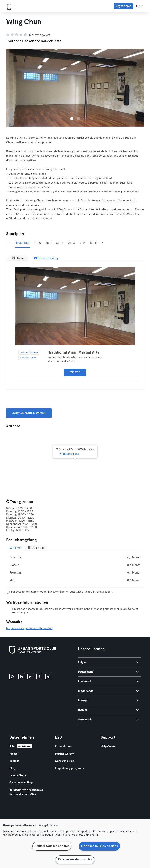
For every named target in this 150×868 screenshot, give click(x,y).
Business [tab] (36, 548)
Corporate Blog (65, 761)
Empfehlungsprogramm (70, 768)
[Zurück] (9, 243)
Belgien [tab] (108, 662)
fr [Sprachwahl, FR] (139, 6)
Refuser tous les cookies (52, 846)
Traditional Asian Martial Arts (74, 352)
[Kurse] (18, 258)
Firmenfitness (64, 747)
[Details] (75, 306)
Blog (12, 768)
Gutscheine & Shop (21, 783)
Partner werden (65, 754)
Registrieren (123, 6)
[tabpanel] (75, 569)
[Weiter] (102, 243)
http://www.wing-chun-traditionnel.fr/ (29, 629)
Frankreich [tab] (108, 681)
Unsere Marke (18, 775)
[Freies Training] (46, 258)
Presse (13, 754)
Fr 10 (38, 243)
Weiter (75, 372)
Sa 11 (49, 243)
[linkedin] (21, 676)
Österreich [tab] (108, 720)
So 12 (59, 243)
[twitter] (30, 676)
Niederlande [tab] (108, 691)
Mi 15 (93, 243)
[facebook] (39, 676)
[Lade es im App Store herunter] (23, 664)
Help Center (108, 747)
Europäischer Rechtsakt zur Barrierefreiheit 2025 (26, 792)
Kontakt (14, 761)
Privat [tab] (16, 548)
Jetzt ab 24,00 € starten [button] (29, 413)
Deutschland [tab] (108, 672)
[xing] (48, 676)
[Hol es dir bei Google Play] (51, 664)
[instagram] (12, 676)
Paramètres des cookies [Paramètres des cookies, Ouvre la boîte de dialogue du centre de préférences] (75, 860)
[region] (75, 844)
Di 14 (83, 243)
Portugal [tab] (108, 700)
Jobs (12, 747)
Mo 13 (71, 243)
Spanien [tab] (108, 710)
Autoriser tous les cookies (99, 846)
